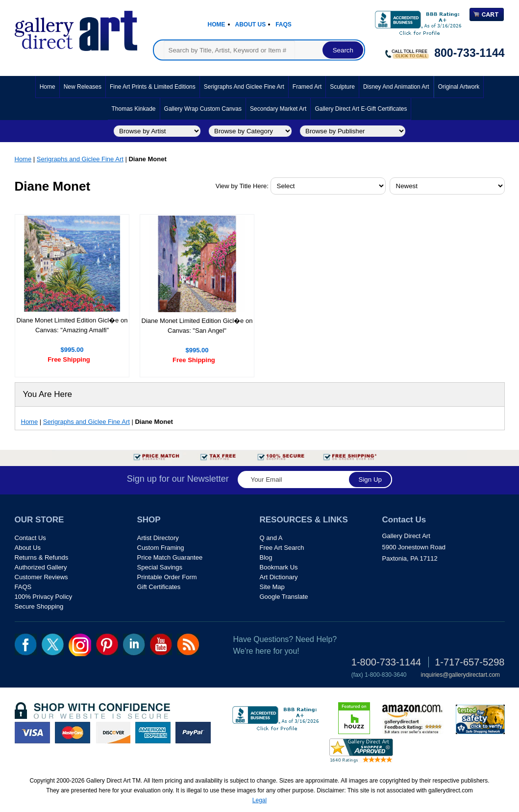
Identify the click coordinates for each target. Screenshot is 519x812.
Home (217, 25)
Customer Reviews (41, 577)
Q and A (271, 538)
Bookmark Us (279, 567)
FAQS (23, 587)
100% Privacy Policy (44, 597)
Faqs (284, 25)
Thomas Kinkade (134, 109)
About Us (251, 25)
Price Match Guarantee (170, 557)
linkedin (134, 644)
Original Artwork (459, 87)
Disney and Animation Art (396, 87)
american (153, 733)
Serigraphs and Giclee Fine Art (244, 87)
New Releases (83, 87)
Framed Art (307, 87)
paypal (193, 733)
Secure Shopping (39, 606)
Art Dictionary (279, 577)
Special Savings (160, 567)
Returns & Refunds (42, 557)
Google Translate (284, 597)
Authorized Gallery (41, 567)
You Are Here (48, 394)
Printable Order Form (167, 577)
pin (107, 644)
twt (53, 644)
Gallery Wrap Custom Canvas (203, 109)
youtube (161, 644)
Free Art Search (282, 548)
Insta (80, 645)
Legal (259, 800)
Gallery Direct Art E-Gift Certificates (361, 109)
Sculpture (342, 87)
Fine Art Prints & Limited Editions (153, 87)
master (73, 733)
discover (113, 733)
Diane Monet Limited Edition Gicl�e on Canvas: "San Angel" (197, 326)
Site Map (272, 587)
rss (188, 644)
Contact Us (30, 538)
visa (32, 733)
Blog (266, 557)
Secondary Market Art (278, 109)
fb (26, 644)
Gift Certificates (159, 587)
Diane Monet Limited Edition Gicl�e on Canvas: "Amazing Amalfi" (72, 325)
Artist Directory (158, 538)
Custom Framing (161, 548)
